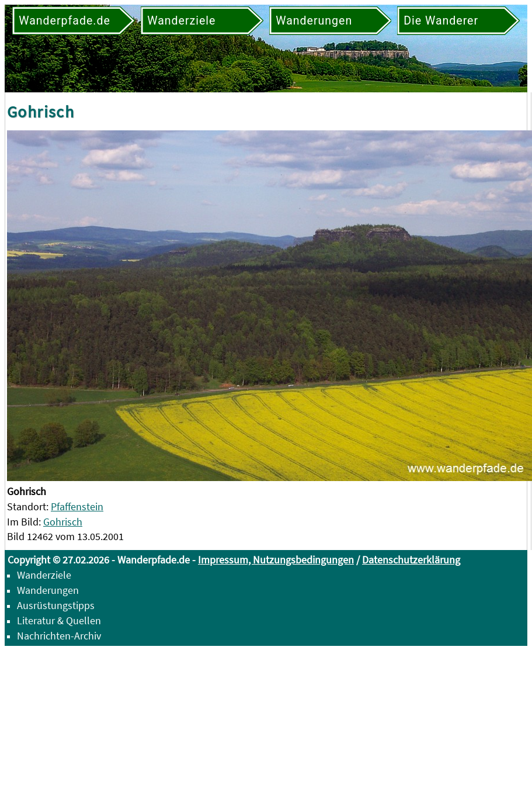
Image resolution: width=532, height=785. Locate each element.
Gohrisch (63, 522)
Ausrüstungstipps (56, 605)
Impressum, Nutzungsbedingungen (276, 560)
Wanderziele (44, 575)
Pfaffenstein (77, 506)
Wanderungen (48, 590)
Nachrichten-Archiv (59, 636)
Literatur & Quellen (59, 620)
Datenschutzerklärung (411, 560)
